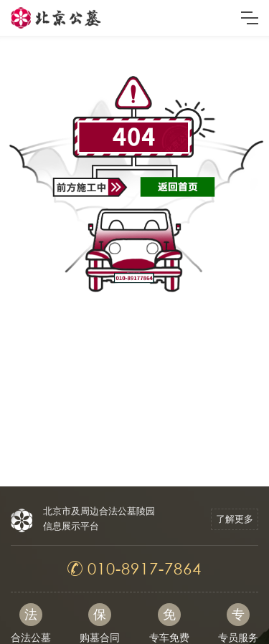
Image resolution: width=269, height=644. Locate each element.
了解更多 (235, 519)
